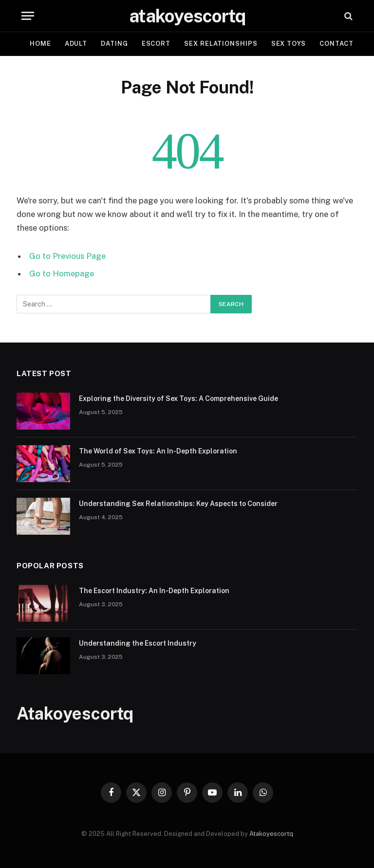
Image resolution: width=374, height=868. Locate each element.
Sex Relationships (221, 44)
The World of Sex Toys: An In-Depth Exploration (158, 451)
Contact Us (342, 44)
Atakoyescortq (271, 834)
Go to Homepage (62, 273)
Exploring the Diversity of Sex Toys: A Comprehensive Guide (178, 398)
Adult (76, 44)
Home (40, 44)
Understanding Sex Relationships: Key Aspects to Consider (178, 504)
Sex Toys (289, 44)
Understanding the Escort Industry (138, 643)
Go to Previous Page (67, 256)
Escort (156, 44)
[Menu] (28, 16)
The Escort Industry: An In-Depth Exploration (154, 591)
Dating (114, 44)
